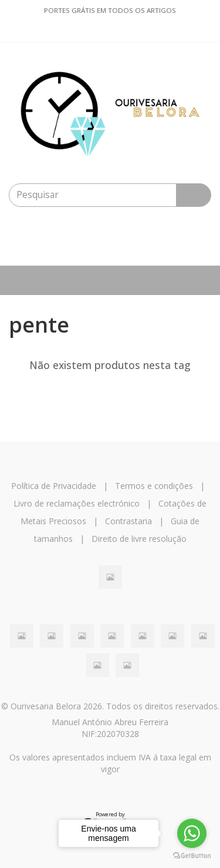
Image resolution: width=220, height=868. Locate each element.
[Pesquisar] (194, 195)
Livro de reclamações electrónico (77, 503)
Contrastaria (128, 521)
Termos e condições (154, 486)
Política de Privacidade (54, 486)
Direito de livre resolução (139, 539)
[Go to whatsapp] (192, 833)
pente (39, 325)
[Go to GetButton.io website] (192, 856)
